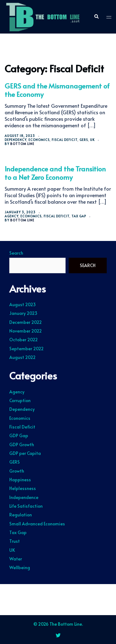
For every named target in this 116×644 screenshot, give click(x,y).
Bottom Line (22, 144)
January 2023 (23, 313)
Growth (17, 471)
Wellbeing (20, 567)
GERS (84, 140)
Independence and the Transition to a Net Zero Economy (55, 173)
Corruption (20, 400)
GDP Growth (22, 444)
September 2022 (26, 349)
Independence (24, 497)
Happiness (20, 480)
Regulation (21, 515)
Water (16, 559)
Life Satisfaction (26, 506)
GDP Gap (19, 435)
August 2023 (23, 304)
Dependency (15, 140)
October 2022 (24, 340)
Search (16, 253)
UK (92, 140)
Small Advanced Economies (37, 524)
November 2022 (26, 331)
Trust (15, 541)
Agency (11, 216)
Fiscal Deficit (64, 140)
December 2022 (26, 322)
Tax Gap (79, 216)
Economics (39, 140)
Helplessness (23, 488)
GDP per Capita (25, 453)
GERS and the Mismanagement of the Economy (57, 90)
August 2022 (22, 357)
